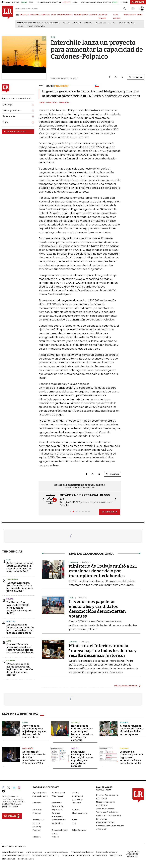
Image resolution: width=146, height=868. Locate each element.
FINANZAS (24, 15)
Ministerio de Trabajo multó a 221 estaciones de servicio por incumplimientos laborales (103, 571)
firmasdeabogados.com (82, 852)
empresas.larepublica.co (57, 852)
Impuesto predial (126, 23)
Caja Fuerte (58, 796)
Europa (112, 23)
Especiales (57, 809)
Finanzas (36, 813)
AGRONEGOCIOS (81, 15)
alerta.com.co (9, 859)
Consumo (124, 748)
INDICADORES (130, 15)
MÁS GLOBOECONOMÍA (126, 686)
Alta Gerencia (58, 792)
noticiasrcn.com (100, 855)
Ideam (21, 26)
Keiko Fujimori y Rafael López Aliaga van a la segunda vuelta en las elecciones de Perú (20, 567)
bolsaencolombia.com (107, 852)
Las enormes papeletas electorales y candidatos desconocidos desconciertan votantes (97, 609)
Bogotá (66, 23)
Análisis (75, 792)
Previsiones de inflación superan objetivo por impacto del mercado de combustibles (34, 731)
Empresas (37, 809)
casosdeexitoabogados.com (16, 855)
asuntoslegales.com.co (13, 852)
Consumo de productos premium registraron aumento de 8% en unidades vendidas (131, 757)
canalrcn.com (68, 855)
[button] (42, 500)
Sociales (36, 837)
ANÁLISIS (93, 15)
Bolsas (10, 599)
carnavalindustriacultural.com (45, 855)
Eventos (76, 809)
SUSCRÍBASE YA (110, 512)
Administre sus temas (15, 131)
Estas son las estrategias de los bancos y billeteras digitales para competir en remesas (82, 759)
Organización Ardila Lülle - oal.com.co (133, 854)
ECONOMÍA (35, 15)
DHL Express (101, 23)
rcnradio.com (83, 855)
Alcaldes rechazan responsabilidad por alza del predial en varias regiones (132, 730)
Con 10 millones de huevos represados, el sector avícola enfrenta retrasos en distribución (20, 649)
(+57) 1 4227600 (10, 806)
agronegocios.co (34, 852)
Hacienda (11, 661)
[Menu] (18, 15)
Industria (11, 621)
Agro (9, 641)
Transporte (12, 579)
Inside (75, 820)
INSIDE (140, 15)
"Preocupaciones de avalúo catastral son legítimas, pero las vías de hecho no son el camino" (20, 669)
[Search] (125, 9)
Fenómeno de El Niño (35, 26)
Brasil (25, 722)
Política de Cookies (105, 822)
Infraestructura (59, 820)
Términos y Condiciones (107, 812)
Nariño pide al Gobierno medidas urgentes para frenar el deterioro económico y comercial (82, 733)
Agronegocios (39, 792)
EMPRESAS (45, 15)
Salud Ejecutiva (79, 830)
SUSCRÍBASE (138, 2)
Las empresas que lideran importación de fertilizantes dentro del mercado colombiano (20, 629)
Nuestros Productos (105, 802)
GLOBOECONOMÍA (65, 15)
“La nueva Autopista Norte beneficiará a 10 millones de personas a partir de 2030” (20, 587)
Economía (77, 803)
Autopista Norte (52, 23)
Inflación (76, 23)
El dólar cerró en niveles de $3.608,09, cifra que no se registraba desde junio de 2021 (19, 608)
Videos (55, 837)
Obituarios (57, 823)
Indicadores (38, 820)
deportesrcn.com (26, 859)
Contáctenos (102, 805)
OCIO (54, 15)
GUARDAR (135, 77)
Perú (9, 560)
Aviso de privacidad (105, 809)
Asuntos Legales (40, 796)
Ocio (74, 823)
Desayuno (88, 23)
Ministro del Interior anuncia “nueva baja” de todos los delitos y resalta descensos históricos (103, 651)
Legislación (28, 748)
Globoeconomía (79, 813)
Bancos (75, 748)
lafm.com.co (116, 855)
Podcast (36, 830)
